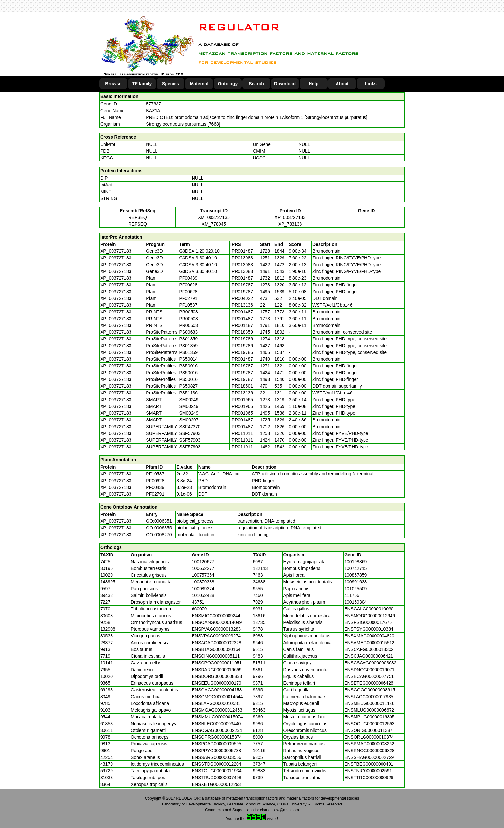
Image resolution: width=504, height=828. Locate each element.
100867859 (355, 575)
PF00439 (155, 487)
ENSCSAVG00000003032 (370, 663)
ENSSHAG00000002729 (369, 757)
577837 (153, 104)
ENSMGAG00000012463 (217, 710)
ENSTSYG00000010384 (369, 629)
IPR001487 (242, 251)
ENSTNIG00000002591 (368, 771)
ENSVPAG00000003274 (216, 636)
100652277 (203, 568)
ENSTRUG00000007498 (217, 778)
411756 (352, 595)
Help (313, 84)
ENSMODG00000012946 (370, 616)
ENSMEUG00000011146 (369, 703)
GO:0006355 (159, 528)
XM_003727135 (214, 217)
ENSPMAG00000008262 (369, 744)
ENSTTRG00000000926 (369, 778)
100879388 (203, 582)
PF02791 (155, 494)
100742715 (355, 568)
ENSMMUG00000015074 (217, 717)
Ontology (228, 84)
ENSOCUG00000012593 (369, 724)
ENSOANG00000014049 (217, 622)
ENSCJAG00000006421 (369, 656)
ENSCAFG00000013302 (369, 649)
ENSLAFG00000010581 (216, 703)
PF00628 (155, 481)
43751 (198, 602)
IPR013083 (242, 258)
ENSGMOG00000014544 (217, 697)
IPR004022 (242, 298)
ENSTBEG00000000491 (369, 764)
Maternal (199, 84)
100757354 (203, 575)
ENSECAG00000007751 (369, 676)
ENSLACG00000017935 (369, 697)
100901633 (355, 582)
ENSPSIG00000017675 (368, 622)
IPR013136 (242, 305)
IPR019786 (242, 339)
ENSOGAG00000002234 (217, 730)
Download (285, 84)
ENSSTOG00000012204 (217, 764)
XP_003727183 (290, 217)
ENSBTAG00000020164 (216, 649)
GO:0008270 (159, 535)
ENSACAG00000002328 (217, 643)
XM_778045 (214, 224)
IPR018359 (242, 332)
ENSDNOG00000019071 (369, 670)
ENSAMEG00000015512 (369, 643)
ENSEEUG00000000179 (217, 683)
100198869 (355, 562)
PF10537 (155, 474)
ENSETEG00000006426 (369, 683)
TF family (142, 84)
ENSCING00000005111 (216, 656)
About (342, 84)
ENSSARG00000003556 (217, 757)
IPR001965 (242, 400)
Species (171, 84)
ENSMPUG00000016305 (369, 717)
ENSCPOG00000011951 (217, 663)
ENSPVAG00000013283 (216, 629)
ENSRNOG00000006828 (369, 751)
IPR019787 (242, 285)
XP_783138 (290, 224)
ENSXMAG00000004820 (369, 636)
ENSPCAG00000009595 (217, 744)
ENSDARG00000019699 (217, 670)
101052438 (203, 595)
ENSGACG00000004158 (217, 690)
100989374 (203, 589)
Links (371, 84)
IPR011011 (242, 433)
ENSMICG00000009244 (216, 616)
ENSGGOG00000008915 (370, 690)
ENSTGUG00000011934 (217, 771)
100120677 (203, 562)
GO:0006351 (159, 521)
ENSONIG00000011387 (368, 730)
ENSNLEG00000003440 (216, 724)
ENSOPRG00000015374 (217, 737)
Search (256, 84)
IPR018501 (242, 386)
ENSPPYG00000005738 (216, 751)
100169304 (355, 602)
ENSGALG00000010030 (369, 609)
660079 (199, 609)
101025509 (355, 589)
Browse (113, 84)
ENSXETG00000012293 (216, 784)
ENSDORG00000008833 (217, 676)
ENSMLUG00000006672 (369, 710)
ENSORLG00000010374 (369, 737)
